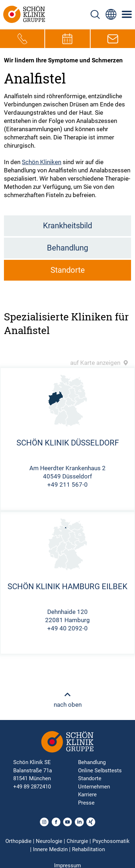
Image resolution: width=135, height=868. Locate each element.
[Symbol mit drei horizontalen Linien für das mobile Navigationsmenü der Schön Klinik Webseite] (127, 14)
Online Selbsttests (100, 771)
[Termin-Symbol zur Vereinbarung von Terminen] (67, 39)
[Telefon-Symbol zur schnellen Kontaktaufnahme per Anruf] (22, 39)
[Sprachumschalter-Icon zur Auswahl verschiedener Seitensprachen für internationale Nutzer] (111, 14)
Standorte (68, 270)
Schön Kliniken (42, 162)
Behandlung (67, 248)
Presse (86, 803)
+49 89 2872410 (32, 787)
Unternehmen (94, 787)
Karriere (87, 795)
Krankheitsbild (67, 226)
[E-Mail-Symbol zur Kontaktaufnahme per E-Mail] (113, 39)
